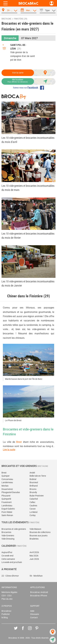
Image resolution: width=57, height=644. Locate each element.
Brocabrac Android (39, 592)
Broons (33, 489)
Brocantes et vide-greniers (14, 529)
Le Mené (34, 512)
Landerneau (7, 482)
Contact (34, 618)
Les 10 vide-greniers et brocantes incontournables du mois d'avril (28, 140)
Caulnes (33, 506)
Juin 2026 (34, 559)
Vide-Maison (35, 529)
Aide (32, 611)
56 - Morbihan (36, 576)
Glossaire (35, 614)
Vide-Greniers (8, 536)
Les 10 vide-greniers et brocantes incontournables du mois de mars (28, 188)
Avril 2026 (34, 552)
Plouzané (6, 496)
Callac (32, 502)
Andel (32, 473)
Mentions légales (9, 592)
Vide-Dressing (8, 539)
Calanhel (34, 499)
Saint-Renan (7, 515)
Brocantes (6, 532)
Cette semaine (8, 559)
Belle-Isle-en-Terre (38, 476)
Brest (19, 442)
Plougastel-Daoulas (11, 492)
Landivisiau (7, 506)
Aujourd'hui (7, 552)
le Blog (5, 618)
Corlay (33, 515)
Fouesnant (7, 502)
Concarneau (7, 479)
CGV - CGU (7, 596)
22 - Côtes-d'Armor (10, 576)
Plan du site (7, 599)
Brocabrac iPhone (39, 596)
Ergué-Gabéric (8, 509)
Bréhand (34, 486)
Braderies (34, 539)
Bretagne (6, 19)
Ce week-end (7, 556)
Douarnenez (7, 489)
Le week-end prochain (12, 562)
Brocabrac (6, 611)
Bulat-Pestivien (37, 496)
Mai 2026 (34, 556)
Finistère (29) (21, 19)
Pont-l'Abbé (7, 512)
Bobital (33, 479)
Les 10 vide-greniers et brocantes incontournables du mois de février (28, 236)
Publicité (6, 614)
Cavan (33, 509)
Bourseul (34, 482)
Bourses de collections (40, 532)
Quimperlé (6, 499)
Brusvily (33, 492)
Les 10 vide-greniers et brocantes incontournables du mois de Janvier (28, 283)
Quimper (6, 476)
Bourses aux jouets (39, 536)
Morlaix (5, 486)
